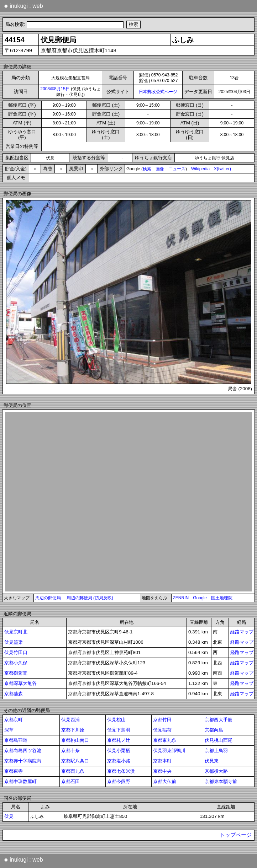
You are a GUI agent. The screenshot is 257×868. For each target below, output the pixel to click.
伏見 (9, 816)
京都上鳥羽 (216, 751)
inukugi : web (23, 6)
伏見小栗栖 (119, 751)
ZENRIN (181, 598)
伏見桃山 (116, 720)
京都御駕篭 (16, 673)
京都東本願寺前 (221, 781)
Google (200, 598)
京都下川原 (73, 730)
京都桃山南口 (75, 740)
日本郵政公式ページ (158, 92)
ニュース (177, 169)
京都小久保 (16, 663)
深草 (9, 730)
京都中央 (162, 771)
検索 (147, 169)
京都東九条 (165, 740)
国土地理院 (222, 598)
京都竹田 (162, 720)
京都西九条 (73, 771)
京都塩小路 (119, 761)
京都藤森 (14, 694)
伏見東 (212, 761)
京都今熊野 (119, 781)
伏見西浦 (70, 720)
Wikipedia (200, 169)
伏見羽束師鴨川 (169, 751)
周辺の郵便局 (48, 598)
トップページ (236, 835)
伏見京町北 (16, 632)
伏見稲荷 (162, 730)
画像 (160, 169)
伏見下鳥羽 (119, 730)
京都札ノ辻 (119, 740)
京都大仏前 (165, 781)
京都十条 (70, 751)
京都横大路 (216, 771)
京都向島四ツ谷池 (23, 751)
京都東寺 (14, 771)
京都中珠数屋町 (20, 781)
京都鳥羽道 (16, 740)
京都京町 (14, 720)
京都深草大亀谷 (20, 683)
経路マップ (242, 632)
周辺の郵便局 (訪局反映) (90, 598)
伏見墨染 (14, 642)
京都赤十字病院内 (23, 761)
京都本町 (162, 761)
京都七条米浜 (121, 771)
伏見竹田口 (16, 652)
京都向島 (214, 730)
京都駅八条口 (75, 761)
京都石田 (70, 781)
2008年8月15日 (55, 89)
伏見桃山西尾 (219, 740)
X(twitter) (222, 169)
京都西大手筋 (219, 720)
